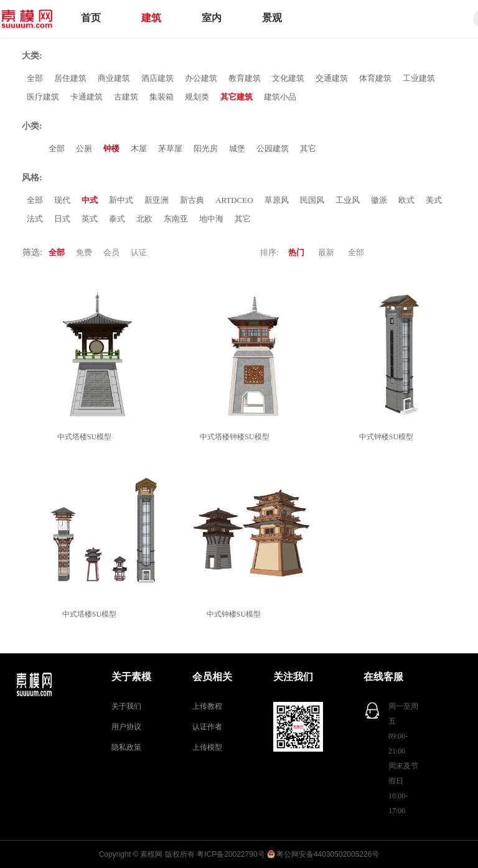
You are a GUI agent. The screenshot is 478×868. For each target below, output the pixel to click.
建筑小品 (280, 97)
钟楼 (111, 148)
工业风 (348, 200)
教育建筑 (245, 78)
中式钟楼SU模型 (388, 437)
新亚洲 (157, 200)
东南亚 (176, 219)
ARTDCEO (234, 200)
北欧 (144, 219)
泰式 (117, 219)
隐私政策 (126, 747)
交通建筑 (332, 78)
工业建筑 (419, 78)
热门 (296, 252)
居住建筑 (70, 78)
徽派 (379, 200)
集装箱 (162, 97)
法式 (35, 219)
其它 (308, 148)
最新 (326, 252)
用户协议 (126, 727)
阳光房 (206, 148)
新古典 (192, 200)
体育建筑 (375, 78)
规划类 (197, 97)
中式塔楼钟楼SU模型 (236, 437)
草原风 (277, 200)
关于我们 (126, 706)
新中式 (121, 200)
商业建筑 (114, 78)
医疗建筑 (43, 97)
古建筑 (126, 97)
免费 (84, 252)
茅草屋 (170, 148)
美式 (434, 200)
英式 (90, 219)
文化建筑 (288, 78)
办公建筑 (201, 78)
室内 (212, 18)
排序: (269, 252)
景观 (272, 18)
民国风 (312, 200)
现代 (62, 200)
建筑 (151, 18)
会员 (111, 252)
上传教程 (207, 706)
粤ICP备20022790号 (231, 854)
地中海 (211, 219)
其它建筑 (237, 97)
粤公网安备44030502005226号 (328, 854)
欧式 (406, 200)
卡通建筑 (87, 97)
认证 (139, 252)
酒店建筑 (157, 78)
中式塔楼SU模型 (86, 437)
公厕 (84, 148)
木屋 (139, 148)
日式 (62, 219)
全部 (35, 78)
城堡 (237, 148)
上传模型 (207, 747)
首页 (91, 18)
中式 (90, 200)
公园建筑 (273, 148)
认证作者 (207, 727)
